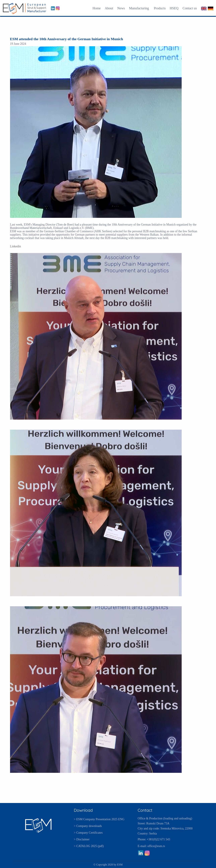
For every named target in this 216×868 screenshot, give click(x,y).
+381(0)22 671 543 (158, 839)
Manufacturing (139, 8)
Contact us (190, 8)
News (121, 8)
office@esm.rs (156, 846)
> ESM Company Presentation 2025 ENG (99, 819)
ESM (120, 865)
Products (160, 8)
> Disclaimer (82, 839)
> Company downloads (88, 826)
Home (97, 8)
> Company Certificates (88, 833)
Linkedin (16, 246)
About (109, 8)
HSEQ (174, 8)
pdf (101, 846)
